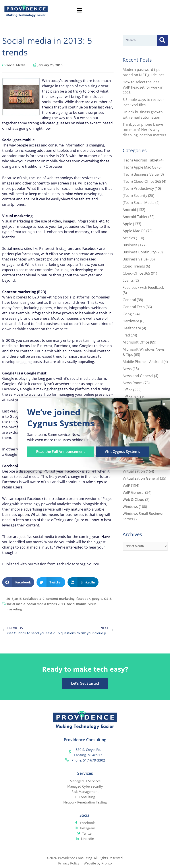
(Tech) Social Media (139, 203)
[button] (18, 582)
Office (127, 390)
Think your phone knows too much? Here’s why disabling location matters (144, 130)
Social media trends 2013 (46, 604)
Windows (130, 507)
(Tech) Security (135, 196)
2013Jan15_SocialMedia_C (25, 599)
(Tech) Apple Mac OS (140, 167)
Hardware (131, 321)
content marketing (60, 599)
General (129, 300)
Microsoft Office (136, 342)
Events (128, 280)
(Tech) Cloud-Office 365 (142, 181)
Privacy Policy (69, 863)
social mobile (77, 604)
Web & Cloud (133, 500)
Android (129, 210)
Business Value (135, 259)
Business (130, 245)
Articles (129, 238)
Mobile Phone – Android (143, 362)
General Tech (134, 307)
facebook (83, 599)
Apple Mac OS (134, 231)
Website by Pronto (98, 863)
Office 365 (131, 397)
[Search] (162, 40)
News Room (133, 383)
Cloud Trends (134, 266)
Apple (127, 224)
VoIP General (133, 492)
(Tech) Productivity (138, 188)
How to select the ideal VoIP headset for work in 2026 (143, 87)
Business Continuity (139, 252)
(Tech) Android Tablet (141, 160)
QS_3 (108, 599)
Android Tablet (135, 217)
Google (129, 314)
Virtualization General (141, 478)
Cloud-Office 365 (136, 273)
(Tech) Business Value (141, 174)
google (97, 599)
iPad (126, 335)
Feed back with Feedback (143, 287)
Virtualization (134, 471)
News (127, 369)
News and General (138, 376)
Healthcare (132, 328)
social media (16, 604)
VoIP (126, 485)
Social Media (16, 65)
